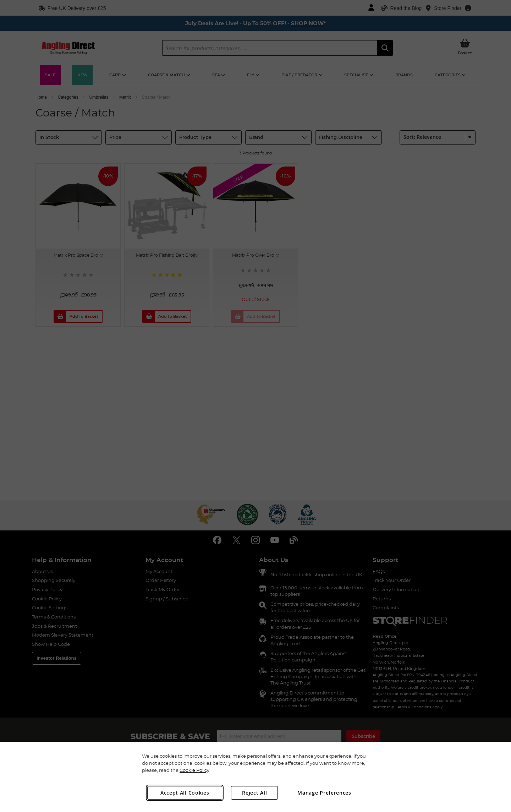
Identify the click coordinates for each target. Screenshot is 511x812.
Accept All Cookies (185, 793)
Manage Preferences (324, 793)
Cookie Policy (194, 770)
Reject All (254, 793)
